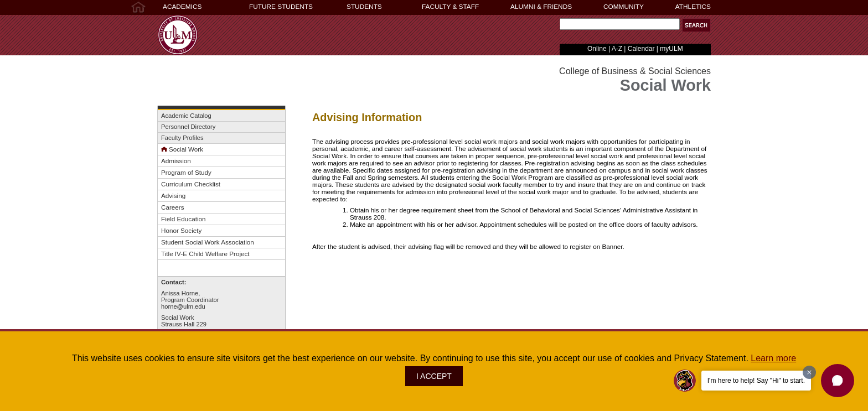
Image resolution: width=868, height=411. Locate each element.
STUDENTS (364, 7)
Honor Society (181, 230)
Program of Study (186, 172)
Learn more (773, 358)
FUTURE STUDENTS (281, 7)
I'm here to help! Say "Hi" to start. (756, 381)
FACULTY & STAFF (450, 7)
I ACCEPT (434, 376)
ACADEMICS (182, 7)
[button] (696, 25)
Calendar (641, 49)
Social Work (182, 149)
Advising (173, 196)
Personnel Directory (188, 127)
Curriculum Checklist (191, 184)
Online (597, 49)
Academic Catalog (186, 116)
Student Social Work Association (208, 242)
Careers (173, 207)
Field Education (183, 219)
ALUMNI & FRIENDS (541, 7)
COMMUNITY (624, 7)
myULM (671, 49)
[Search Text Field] (620, 24)
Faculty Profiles (182, 138)
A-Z (617, 49)
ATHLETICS (693, 7)
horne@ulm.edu (183, 306)
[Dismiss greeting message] (809, 372)
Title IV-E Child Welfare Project (205, 254)
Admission (176, 161)
